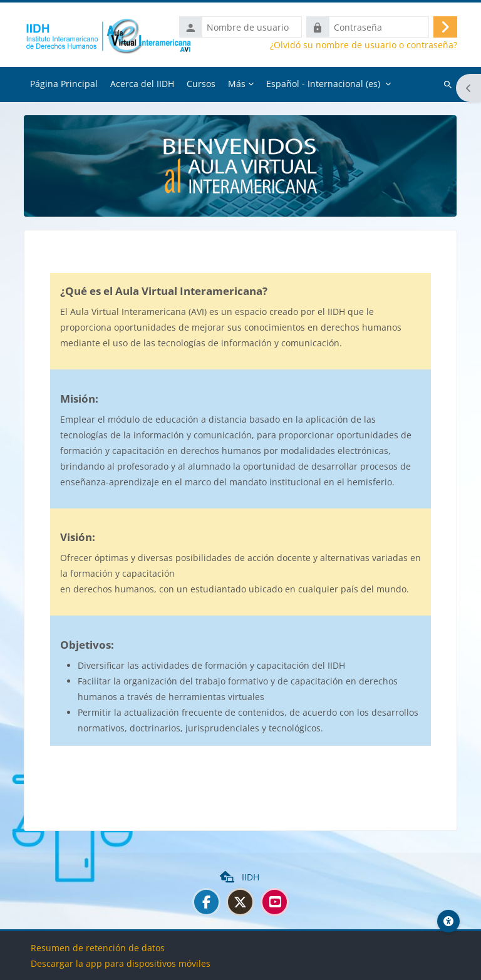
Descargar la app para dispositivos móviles (121, 963)
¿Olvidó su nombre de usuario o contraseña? (364, 45)
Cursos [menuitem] (201, 84)
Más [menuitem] (237, 84)
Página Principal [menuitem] (64, 84)
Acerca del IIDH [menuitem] (142, 84)
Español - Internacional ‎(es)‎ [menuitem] (323, 84)
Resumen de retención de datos (98, 948)
